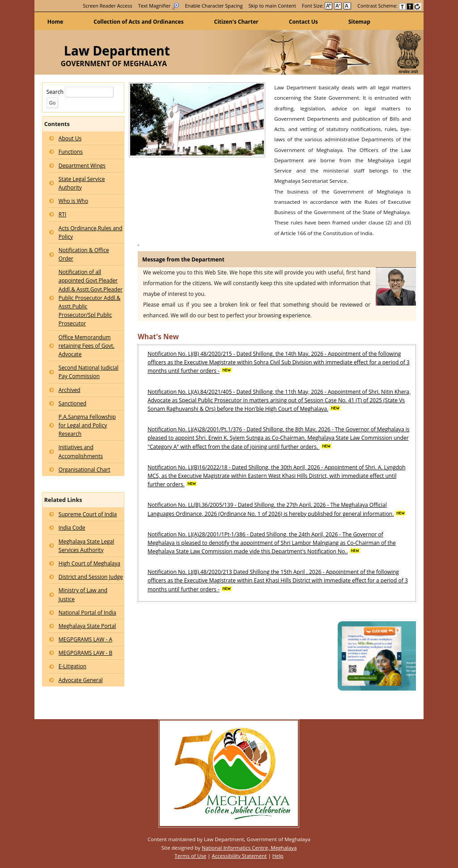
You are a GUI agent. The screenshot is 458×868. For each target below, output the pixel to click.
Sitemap (359, 22)
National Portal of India (87, 613)
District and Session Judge (91, 577)
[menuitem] (107, 6)
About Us (70, 138)
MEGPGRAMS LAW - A (85, 639)
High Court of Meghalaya (89, 563)
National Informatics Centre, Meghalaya (249, 848)
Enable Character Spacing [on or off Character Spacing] (214, 6)
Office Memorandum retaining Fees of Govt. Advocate (87, 346)
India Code (72, 528)
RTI (62, 214)
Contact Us (303, 22)
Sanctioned (72, 403)
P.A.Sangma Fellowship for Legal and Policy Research (87, 425)
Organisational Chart (85, 470)
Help (278, 856)
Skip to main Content (272, 6)
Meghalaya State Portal (87, 626)
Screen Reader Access (107, 6)
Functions (71, 152)
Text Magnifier (159, 6)
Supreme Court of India (88, 514)
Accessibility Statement (239, 856)
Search (80, 92)
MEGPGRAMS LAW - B (85, 653)
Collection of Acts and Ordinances (138, 22)
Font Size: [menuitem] (327, 6)
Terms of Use (190, 856)
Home (55, 22)
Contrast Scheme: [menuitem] (389, 6)
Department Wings (82, 166)
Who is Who (73, 201)
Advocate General (81, 680)
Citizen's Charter (236, 22)
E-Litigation (72, 666)
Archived (70, 390)
